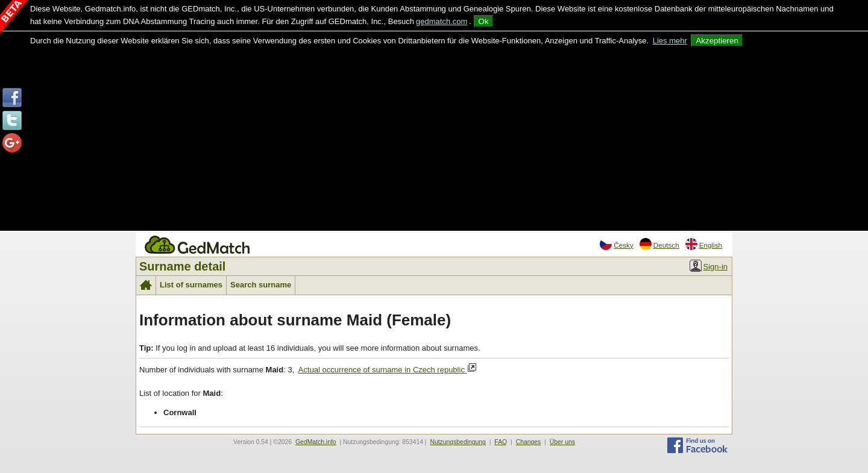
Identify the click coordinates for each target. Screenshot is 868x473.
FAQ (501, 442)
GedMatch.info (316, 442)
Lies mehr (670, 41)
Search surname (261, 285)
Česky (616, 244)
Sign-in (709, 266)
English (704, 244)
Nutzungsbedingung (458, 442)
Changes (529, 442)
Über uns (562, 442)
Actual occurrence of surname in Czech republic (388, 369)
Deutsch (659, 244)
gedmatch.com (442, 21)
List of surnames (191, 285)
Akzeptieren (717, 41)
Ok (484, 21)
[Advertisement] (434, 137)
